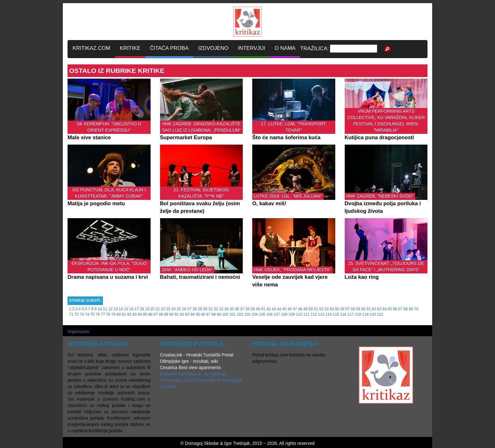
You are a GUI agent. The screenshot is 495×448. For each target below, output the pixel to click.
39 (253, 309)
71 (71, 314)
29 (200, 309)
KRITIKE (130, 48)
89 (166, 314)
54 (332, 309)
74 (87, 314)
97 (208, 314)
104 (255, 314)
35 (232, 309)
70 (416, 309)
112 (314, 314)
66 (395, 309)
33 (221, 309)
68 (406, 309)
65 (390, 309)
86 (150, 314)
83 (134, 314)
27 (189, 309)
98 (214, 314)
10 (100, 309)
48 (300, 309)
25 (179, 309)
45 (284, 309)
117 (351, 314)
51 (316, 309)
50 (310, 309)
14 (121, 309)
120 (373, 314)
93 (187, 314)
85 (145, 314)
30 (205, 309)
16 (131, 309)
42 (268, 309)
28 (195, 309)
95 (198, 314)
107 (277, 314)
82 (129, 314)
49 (305, 309)
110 (299, 314)
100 (225, 314)
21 (158, 309)
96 (203, 314)
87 (155, 314)
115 (336, 314)
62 (374, 309)
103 (247, 314)
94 (192, 314)
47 (295, 309)
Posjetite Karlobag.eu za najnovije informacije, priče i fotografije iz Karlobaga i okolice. (201, 380)
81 (124, 314)
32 (216, 309)
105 (262, 314)
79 (113, 314)
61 (369, 309)
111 (307, 314)
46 (290, 309)
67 (400, 309)
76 (98, 314)
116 (343, 314)
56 (342, 309)
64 (384, 309)
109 (292, 314)
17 (137, 309)
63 (379, 309)
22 (163, 309)
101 (233, 314)
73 (82, 314)
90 (171, 314)
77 (103, 314)
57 (347, 309)
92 (182, 314)
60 (363, 309)
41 (263, 309)
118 (358, 314)
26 (184, 309)
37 (242, 309)
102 (240, 314)
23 (168, 309)
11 (105, 309)
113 (321, 314)
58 (353, 309)
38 (247, 309)
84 (140, 314)
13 (115, 309)
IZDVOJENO (213, 48)
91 (177, 314)
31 (210, 309)
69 (411, 309)
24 (173, 309)
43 (274, 309)
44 (279, 309)
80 (119, 314)
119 (366, 314)
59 (358, 309)
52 (321, 309)
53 (327, 309)
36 (237, 309)
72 (77, 314)
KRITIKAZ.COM (91, 48)
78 (108, 314)
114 (329, 314)
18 (142, 309)
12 (110, 309)
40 (258, 309)
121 (380, 314)
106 (270, 314)
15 (126, 309)
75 (92, 314)
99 (219, 314)
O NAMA (285, 48)
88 (161, 314)
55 (337, 309)
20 (152, 309)
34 (226, 309)
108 (284, 314)
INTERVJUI (251, 48)
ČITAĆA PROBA (169, 48)
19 (147, 309)
